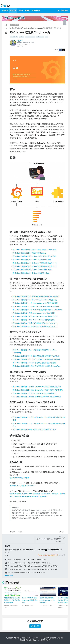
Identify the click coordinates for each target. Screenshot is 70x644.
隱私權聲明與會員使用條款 (28, 640)
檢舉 (62, 532)
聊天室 (27, 10)
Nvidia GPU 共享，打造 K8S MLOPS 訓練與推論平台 (30, 600)
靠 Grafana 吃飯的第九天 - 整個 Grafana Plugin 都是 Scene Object (36, 296)
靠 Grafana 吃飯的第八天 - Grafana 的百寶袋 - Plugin (31, 273)
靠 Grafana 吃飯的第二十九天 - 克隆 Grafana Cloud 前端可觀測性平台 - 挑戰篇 (33, 569)
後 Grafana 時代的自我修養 (20, 478)
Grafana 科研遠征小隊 (25, 42)
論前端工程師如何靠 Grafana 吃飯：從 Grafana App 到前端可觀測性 (32, 28)
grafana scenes (30, 37)
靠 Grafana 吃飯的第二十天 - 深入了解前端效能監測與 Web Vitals (36, 356)
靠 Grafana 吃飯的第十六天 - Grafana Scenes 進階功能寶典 (34, 320)
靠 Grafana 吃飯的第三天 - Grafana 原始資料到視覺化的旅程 (34, 256)
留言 (13, 532)
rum (46, 37)
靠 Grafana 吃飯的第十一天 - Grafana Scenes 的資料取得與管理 (35, 303)
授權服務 (53, 638)
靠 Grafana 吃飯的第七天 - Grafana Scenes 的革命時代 (32, 270)
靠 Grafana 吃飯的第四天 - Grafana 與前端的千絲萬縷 (32, 260)
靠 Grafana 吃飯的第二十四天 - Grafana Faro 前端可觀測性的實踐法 (37, 387)
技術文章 (13, 10)
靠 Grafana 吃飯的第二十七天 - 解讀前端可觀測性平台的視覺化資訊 (37, 397)
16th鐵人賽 (14, 37)
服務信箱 (60, 638)
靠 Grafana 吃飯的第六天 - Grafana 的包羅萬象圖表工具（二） (35, 266)
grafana (21, 37)
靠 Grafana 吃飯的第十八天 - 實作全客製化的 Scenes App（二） (35, 326)
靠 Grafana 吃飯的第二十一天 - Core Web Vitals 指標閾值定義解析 (36, 359)
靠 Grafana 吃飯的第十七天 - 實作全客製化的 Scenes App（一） (35, 323)
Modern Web (14, 25)
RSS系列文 (42, 555)
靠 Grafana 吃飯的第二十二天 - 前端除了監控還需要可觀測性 (34, 363)
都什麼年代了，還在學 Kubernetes (23, 486)
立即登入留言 (35, 626)
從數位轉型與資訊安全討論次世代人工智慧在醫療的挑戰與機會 (12, 600)
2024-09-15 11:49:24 (23, 44)
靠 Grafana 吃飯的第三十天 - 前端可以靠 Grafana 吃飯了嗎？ (34, 429)
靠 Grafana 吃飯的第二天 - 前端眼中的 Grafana (29, 253)
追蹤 (20, 532)
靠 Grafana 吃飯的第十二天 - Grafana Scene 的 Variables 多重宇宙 (36, 306)
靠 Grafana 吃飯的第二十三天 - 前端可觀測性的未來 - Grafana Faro (36, 366)
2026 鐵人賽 (36, 10)
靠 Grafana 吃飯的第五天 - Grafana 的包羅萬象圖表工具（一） (35, 263)
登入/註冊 (64, 10)
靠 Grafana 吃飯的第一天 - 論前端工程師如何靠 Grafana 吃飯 (34, 250)
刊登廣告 (46, 638)
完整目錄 (9, 575)
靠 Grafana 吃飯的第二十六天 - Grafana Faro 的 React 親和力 (34, 393)
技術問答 (5, 10)
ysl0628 (20, 40)
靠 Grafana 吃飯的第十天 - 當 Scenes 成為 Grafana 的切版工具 (35, 300)
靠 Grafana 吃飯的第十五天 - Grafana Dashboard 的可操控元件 (35, 316)
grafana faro (40, 37)
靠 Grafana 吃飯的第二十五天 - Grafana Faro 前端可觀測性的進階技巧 (38, 390)
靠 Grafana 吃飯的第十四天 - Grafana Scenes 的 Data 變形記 (34, 313)
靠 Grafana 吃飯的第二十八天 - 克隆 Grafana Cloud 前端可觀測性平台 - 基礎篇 (33, 566)
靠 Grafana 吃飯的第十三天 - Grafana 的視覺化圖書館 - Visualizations (37, 310)
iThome (40, 638)
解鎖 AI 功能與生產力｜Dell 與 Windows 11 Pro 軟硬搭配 (47, 600)
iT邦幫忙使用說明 (44, 640)
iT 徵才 (21, 10)
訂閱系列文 (52, 555)
